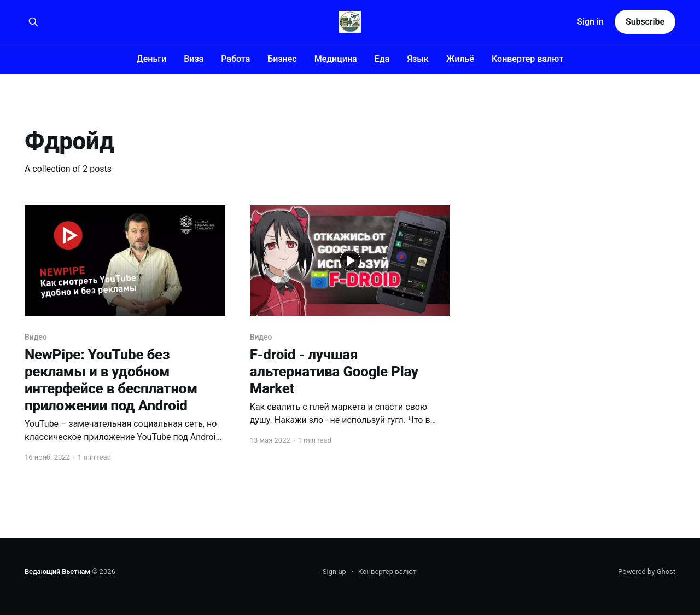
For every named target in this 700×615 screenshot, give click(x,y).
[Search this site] (33, 22)
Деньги (151, 59)
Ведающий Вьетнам (57, 572)
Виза (194, 59)
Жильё (460, 59)
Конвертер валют (527, 59)
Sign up (334, 572)
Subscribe (645, 22)
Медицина (336, 59)
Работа (235, 59)
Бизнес (282, 59)
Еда (382, 59)
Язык (418, 59)
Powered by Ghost (647, 572)
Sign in (590, 22)
